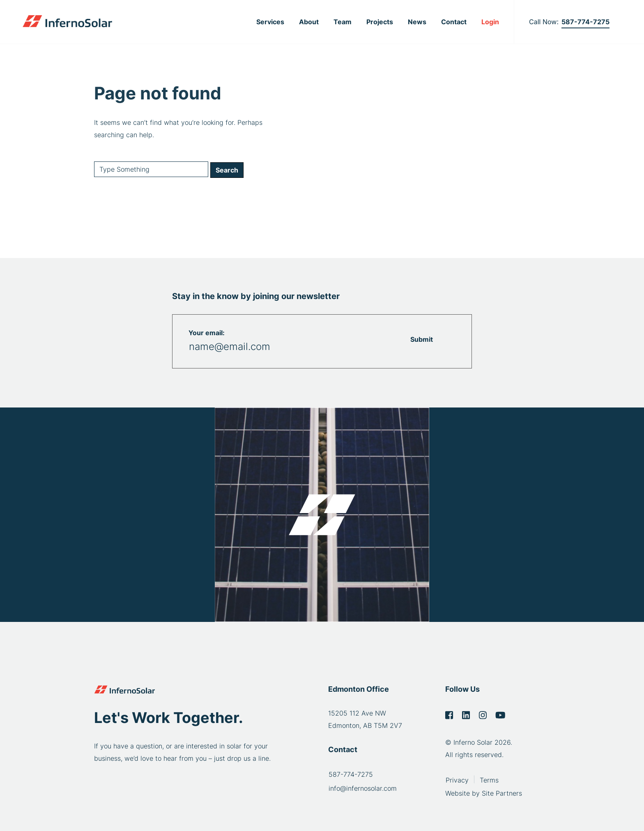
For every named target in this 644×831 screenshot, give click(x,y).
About (309, 22)
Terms (489, 779)
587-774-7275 (585, 22)
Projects (380, 22)
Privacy (457, 779)
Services (270, 22)
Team (343, 22)
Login (490, 22)
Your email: (207, 333)
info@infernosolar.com (363, 788)
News (417, 22)
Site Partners (502, 792)
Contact (454, 22)
